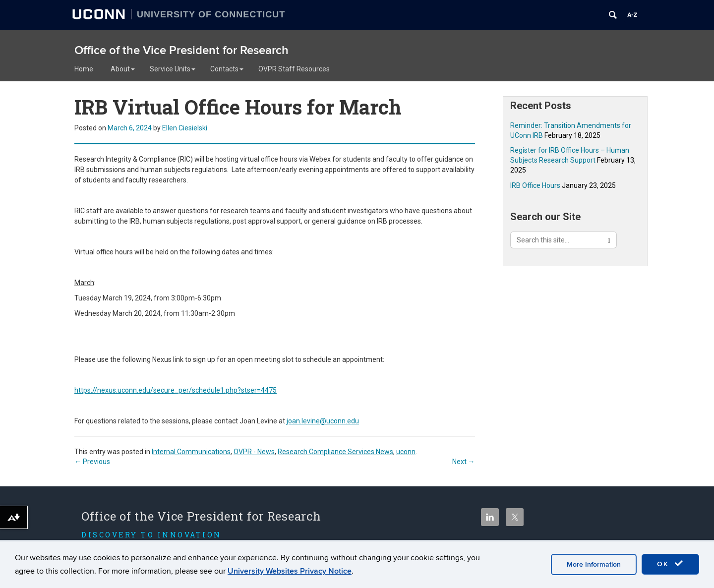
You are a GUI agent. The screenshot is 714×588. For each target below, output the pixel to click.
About (123, 69)
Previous (92, 462)
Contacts (227, 69)
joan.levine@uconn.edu (323, 421)
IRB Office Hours (535, 185)
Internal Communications (191, 452)
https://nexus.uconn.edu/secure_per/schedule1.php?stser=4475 (176, 390)
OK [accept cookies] (670, 564)
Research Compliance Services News (335, 452)
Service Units (173, 69)
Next (464, 462)
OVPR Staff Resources (294, 69)
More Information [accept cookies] (594, 564)
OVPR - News (254, 452)
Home (84, 69)
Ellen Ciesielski (185, 128)
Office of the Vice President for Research (181, 50)
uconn (406, 452)
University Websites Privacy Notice (290, 571)
